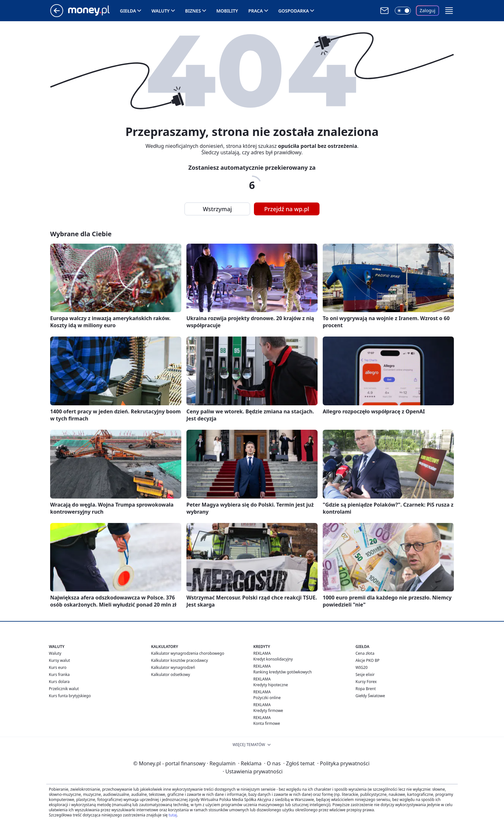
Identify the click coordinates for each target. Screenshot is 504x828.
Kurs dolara (59, 682)
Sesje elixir (365, 675)
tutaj (173, 815)
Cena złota (365, 653)
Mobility (227, 11)
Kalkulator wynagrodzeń (173, 667)
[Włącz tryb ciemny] (403, 11)
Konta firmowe (267, 723)
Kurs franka (59, 675)
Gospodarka (294, 11)
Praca (256, 11)
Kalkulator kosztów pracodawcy (180, 660)
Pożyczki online (267, 698)
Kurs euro (58, 667)
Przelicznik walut (64, 689)
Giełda (128, 11)
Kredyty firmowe (268, 711)
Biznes (193, 11)
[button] (449, 11)
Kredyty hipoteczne (271, 685)
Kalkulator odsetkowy (171, 675)
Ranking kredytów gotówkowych (283, 672)
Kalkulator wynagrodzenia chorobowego (188, 653)
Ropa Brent (366, 689)
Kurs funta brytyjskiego (70, 696)
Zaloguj (428, 10)
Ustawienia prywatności (253, 771)
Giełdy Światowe (370, 696)
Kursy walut (59, 660)
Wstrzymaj (217, 209)
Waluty (161, 11)
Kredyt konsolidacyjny (273, 659)
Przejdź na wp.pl (287, 209)
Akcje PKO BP (368, 660)
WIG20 (362, 667)
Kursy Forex (366, 682)
